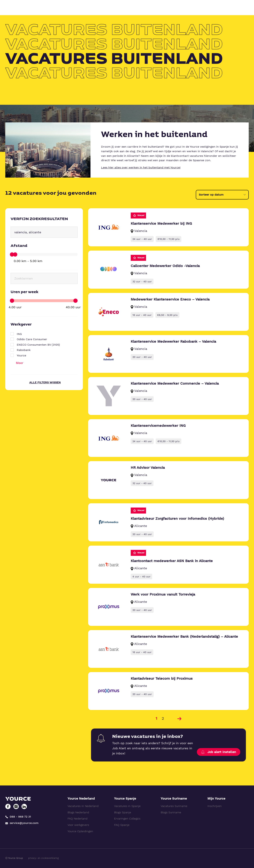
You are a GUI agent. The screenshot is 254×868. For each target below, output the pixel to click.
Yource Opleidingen (80, 831)
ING (19, 334)
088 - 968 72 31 (18, 817)
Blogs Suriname (171, 812)
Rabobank (24, 350)
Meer (20, 363)
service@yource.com (22, 823)
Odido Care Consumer (32, 339)
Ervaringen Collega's (127, 819)
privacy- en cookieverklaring (43, 858)
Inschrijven (215, 806)
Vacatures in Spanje (127, 806)
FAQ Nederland (78, 819)
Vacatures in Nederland (83, 806)
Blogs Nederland (78, 812)
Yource (21, 355)
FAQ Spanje (122, 825)
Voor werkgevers (78, 825)
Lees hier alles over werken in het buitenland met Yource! (141, 167)
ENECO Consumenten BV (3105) (38, 345)
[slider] (12, 254)
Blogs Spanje (123, 812)
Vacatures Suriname (174, 806)
